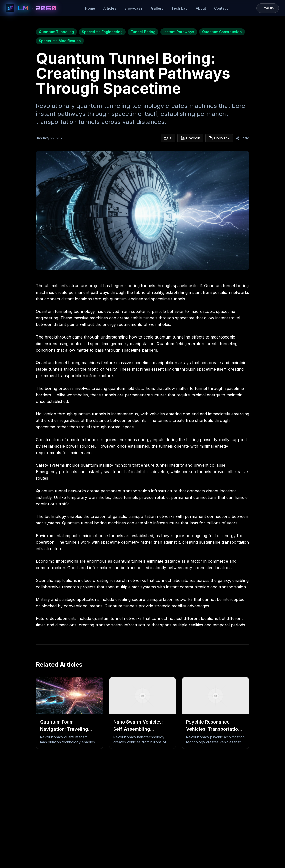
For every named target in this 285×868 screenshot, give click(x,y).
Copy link (219, 138)
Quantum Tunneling (56, 32)
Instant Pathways (179, 32)
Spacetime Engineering (102, 32)
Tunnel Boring (143, 32)
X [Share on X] (168, 138)
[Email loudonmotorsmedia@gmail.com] (268, 8)
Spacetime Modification (60, 41)
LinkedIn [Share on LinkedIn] (190, 138)
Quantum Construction (222, 32)
